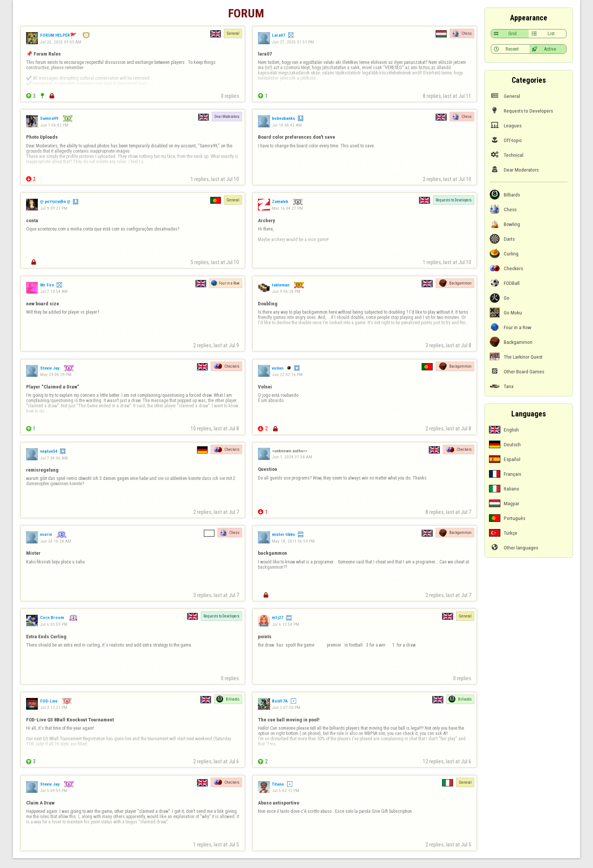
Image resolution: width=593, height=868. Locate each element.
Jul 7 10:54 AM (54, 291)
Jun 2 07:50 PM (286, 707)
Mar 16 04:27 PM (287, 208)
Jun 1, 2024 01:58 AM (292, 457)
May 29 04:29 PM (56, 374)
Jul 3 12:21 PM (54, 707)
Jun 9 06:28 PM (286, 291)
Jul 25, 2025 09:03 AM (61, 42)
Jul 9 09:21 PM (54, 208)
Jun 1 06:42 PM (54, 125)
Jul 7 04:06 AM (54, 458)
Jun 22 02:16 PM (287, 374)
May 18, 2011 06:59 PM (293, 541)
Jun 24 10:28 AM (56, 541)
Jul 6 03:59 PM (54, 624)
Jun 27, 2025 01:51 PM (293, 42)
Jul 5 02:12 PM (286, 791)
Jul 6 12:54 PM (286, 624)
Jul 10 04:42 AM (287, 125)
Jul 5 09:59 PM (54, 791)
